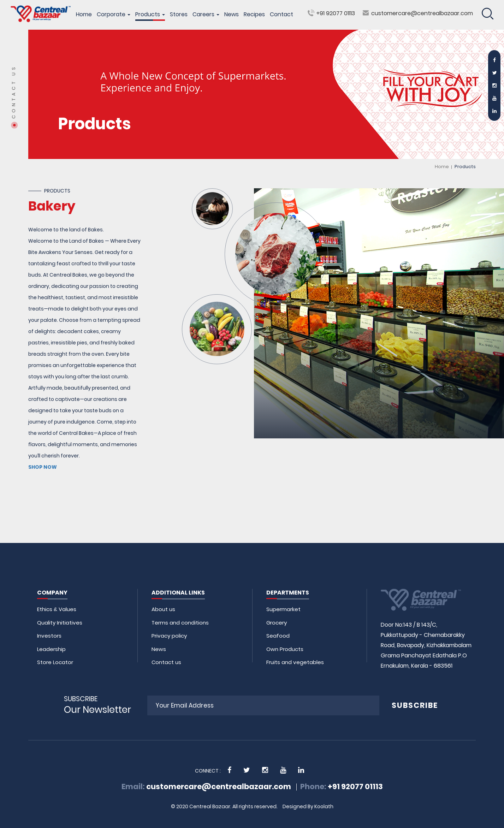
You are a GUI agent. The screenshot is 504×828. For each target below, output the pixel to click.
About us (163, 609)
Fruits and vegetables (295, 662)
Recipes (254, 14)
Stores (179, 14)
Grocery (277, 623)
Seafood (278, 636)
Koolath (324, 806)
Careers (206, 14)
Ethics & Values (57, 609)
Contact (281, 14)
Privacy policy (169, 636)
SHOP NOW (43, 467)
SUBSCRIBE (415, 705)
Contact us (166, 662)
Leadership (51, 649)
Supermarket (283, 609)
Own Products (285, 649)
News (232, 14)
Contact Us (14, 92)
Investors (49, 636)
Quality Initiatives (60, 623)
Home (84, 14)
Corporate (114, 14)
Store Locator (55, 662)
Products (150, 14)
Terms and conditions (180, 623)
